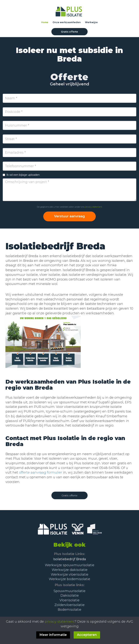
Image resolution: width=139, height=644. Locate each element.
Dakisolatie (70, 596)
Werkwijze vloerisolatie (70, 575)
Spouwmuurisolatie (69, 591)
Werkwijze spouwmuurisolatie (70, 565)
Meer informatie (53, 635)
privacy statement (93, 207)
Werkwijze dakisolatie (70, 570)
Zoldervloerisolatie (69, 605)
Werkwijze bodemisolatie (69, 579)
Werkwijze (91, 22)
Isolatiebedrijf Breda (70, 559)
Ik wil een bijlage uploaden (21, 175)
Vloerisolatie (69, 600)
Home (45, 22)
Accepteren (87, 635)
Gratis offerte (69, 32)
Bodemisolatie (69, 610)
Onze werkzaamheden (67, 22)
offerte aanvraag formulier (41, 472)
